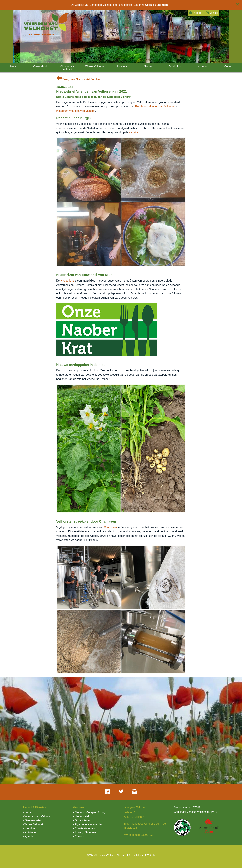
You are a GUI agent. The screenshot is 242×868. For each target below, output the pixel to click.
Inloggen (196, 12)
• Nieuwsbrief (81, 816)
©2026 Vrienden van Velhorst (101, 855)
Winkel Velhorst (94, 66)
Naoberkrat (67, 281)
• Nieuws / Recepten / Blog (89, 812)
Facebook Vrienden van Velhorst (155, 107)
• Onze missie (81, 820)
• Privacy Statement (85, 832)
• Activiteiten (30, 832)
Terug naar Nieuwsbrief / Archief (78, 79)
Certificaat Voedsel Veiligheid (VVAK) (196, 812)
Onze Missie (40, 66)
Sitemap (121, 855)
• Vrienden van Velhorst (37, 816)
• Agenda (28, 836)
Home (13, 66)
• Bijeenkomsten (32, 820)
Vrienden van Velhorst (67, 68)
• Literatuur (29, 828)
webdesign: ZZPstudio (144, 855)
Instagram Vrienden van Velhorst (76, 111)
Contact (229, 66)
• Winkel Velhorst (33, 824)
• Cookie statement (84, 828)
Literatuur (121, 66)
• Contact (79, 836)
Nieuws (148, 66)
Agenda (202, 66)
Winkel (212, 12)
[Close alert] (238, 4)
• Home (27, 812)
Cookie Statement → (158, 5)
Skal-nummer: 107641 (187, 808)
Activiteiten (175, 66)
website (134, 132)
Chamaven (110, 527)
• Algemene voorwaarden (88, 824)
